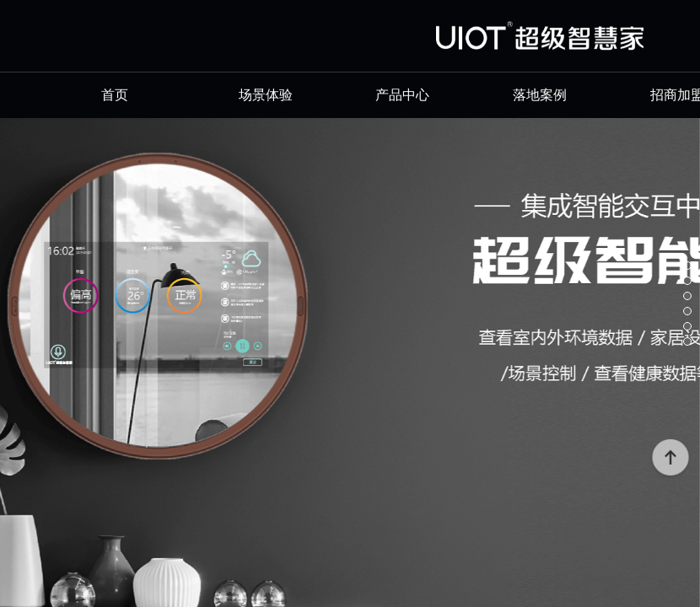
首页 (128, 95)
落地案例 (540, 95)
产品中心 (402, 95)
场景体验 (266, 95)
